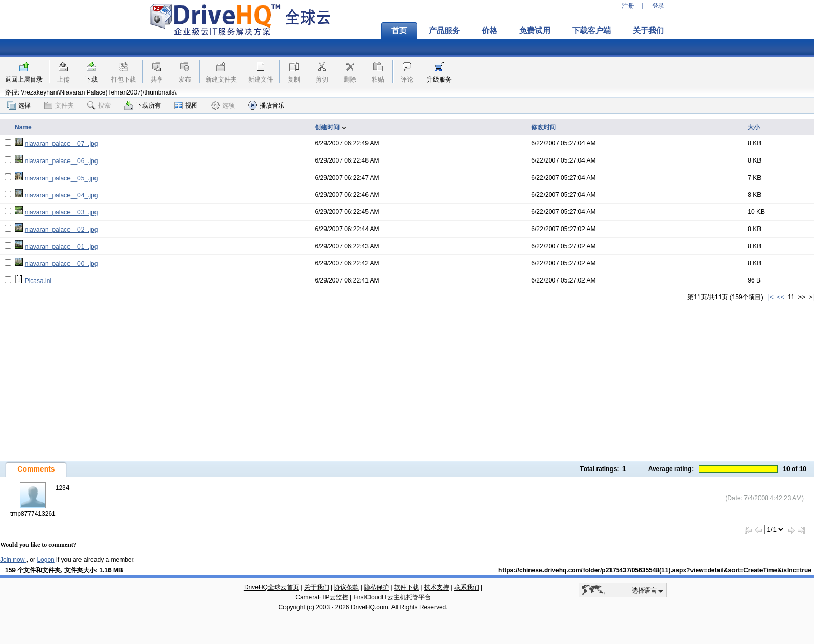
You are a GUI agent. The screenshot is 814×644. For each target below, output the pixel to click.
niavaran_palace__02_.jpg (62, 230)
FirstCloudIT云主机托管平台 (392, 597)
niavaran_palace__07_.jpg (62, 144)
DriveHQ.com (370, 607)
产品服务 (444, 31)
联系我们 (467, 587)
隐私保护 (376, 587)
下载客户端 (592, 31)
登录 (658, 6)
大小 (754, 127)
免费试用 (535, 31)
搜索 (99, 105)
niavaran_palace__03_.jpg (62, 212)
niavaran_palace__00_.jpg (62, 264)
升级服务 (439, 79)
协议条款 (346, 587)
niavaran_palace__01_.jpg (62, 247)
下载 (91, 79)
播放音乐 (266, 105)
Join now (13, 560)
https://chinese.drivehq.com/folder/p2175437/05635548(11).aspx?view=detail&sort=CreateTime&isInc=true (655, 570)
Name (23, 127)
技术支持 (437, 587)
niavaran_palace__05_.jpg (62, 178)
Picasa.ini (38, 281)
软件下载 (406, 587)
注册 (628, 6)
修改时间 (544, 127)
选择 (19, 105)
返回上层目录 (24, 79)
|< (771, 297)
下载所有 (143, 105)
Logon (45, 560)
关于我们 (648, 31)
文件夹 (59, 105)
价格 (490, 31)
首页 (399, 31)
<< (780, 297)
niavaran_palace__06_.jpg (62, 161)
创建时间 (330, 127)
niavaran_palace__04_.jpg (62, 195)
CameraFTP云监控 (322, 597)
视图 (186, 105)
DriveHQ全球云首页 (272, 587)
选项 (223, 105)
